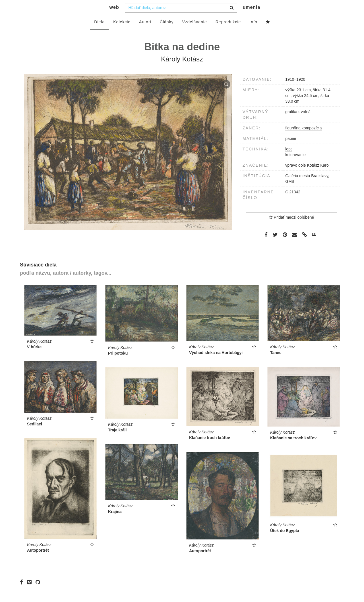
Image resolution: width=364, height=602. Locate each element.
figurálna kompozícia (303, 139)
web (114, 19)
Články (167, 33)
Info (253, 33)
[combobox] (181, 19)
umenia (251, 19)
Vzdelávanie (194, 33)
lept (288, 160)
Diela (99, 33)
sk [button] (326, 9)
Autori (145, 33)
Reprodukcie (228, 33)
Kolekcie (122, 33)
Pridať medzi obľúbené (292, 229)
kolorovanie (295, 166)
